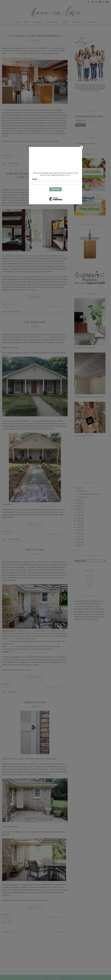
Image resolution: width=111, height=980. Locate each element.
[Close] (82, 147)
